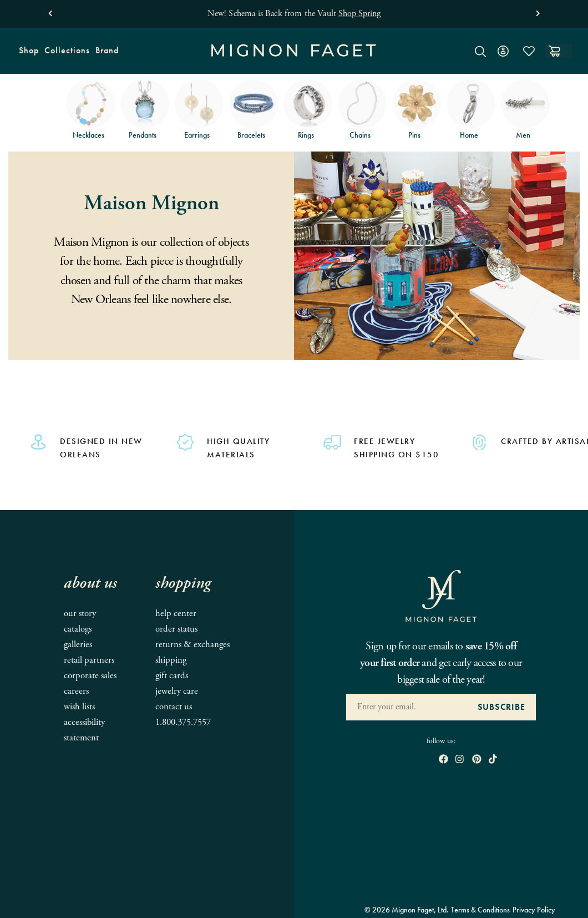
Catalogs (78, 629)
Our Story (80, 614)
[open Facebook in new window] (443, 760)
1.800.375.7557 (183, 722)
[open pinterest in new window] (477, 760)
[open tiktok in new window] (493, 760)
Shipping (171, 660)
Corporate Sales (90, 676)
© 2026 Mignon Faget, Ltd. (407, 910)
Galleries (78, 645)
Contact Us (174, 707)
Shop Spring (359, 14)
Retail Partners (89, 660)
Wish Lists (79, 707)
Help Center (176, 614)
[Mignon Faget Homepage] (294, 59)
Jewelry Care (177, 691)
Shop (27, 54)
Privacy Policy (534, 910)
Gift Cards (172, 676)
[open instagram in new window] (460, 760)
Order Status (176, 629)
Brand (106, 54)
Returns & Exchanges (192, 645)
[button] (50, 11)
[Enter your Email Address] (406, 707)
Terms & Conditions (480, 910)
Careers (76, 691)
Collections (66, 54)
